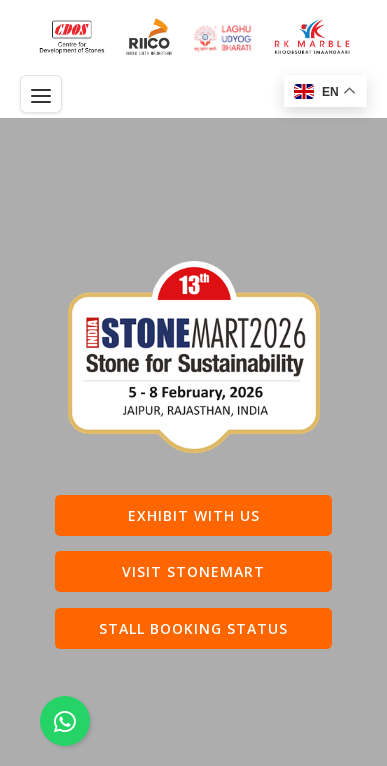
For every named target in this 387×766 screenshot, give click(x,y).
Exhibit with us (194, 515)
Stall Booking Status (193, 628)
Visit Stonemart (193, 571)
